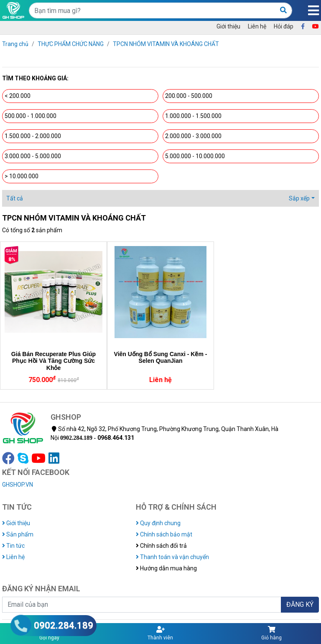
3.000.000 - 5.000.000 (33, 156)
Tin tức (13, 546)
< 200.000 (18, 96)
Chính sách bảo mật (164, 534)
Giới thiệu (228, 26)
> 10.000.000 (22, 176)
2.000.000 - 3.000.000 (193, 136)
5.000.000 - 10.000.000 (195, 156)
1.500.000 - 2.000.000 (33, 136)
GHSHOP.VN (18, 485)
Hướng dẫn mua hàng (166, 568)
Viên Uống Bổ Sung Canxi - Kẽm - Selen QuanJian (161, 358)
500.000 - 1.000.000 (31, 116)
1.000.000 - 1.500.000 (193, 116)
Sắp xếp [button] (299, 198)
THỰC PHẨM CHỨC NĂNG (71, 44)
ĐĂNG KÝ (300, 604)
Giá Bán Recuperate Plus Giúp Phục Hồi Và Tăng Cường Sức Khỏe (53, 361)
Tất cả (15, 198)
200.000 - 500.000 (189, 96)
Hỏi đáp (284, 26)
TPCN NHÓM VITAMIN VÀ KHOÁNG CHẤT (166, 44)
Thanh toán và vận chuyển (172, 557)
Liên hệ (257, 26)
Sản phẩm (18, 534)
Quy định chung (158, 523)
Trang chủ (15, 44)
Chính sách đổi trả (161, 546)
